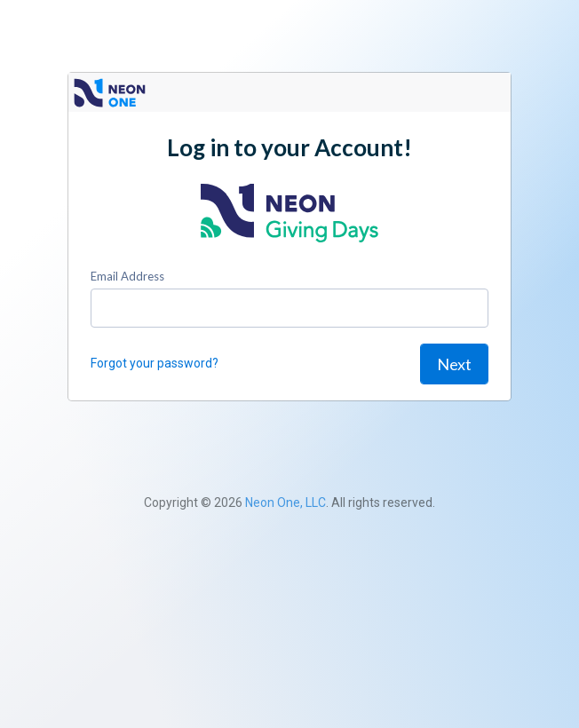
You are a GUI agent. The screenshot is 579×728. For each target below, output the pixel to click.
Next (454, 364)
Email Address (127, 276)
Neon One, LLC (286, 502)
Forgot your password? (155, 363)
